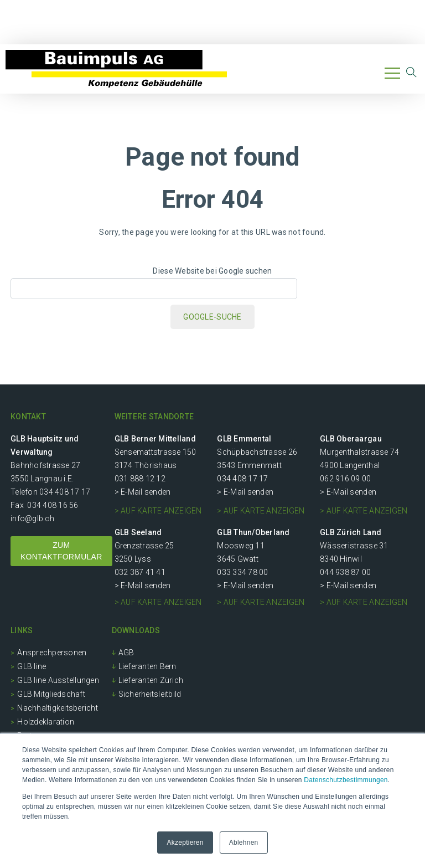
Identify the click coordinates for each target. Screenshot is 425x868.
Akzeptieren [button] (185, 843)
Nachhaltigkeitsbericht (58, 708)
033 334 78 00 (242, 572)
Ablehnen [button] (244, 843)
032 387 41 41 (140, 572)
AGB (126, 653)
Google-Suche (212, 317)
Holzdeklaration (46, 722)
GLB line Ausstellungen (58, 680)
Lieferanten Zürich (151, 680)
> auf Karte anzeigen (158, 511)
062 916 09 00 (345, 479)
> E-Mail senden (143, 492)
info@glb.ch (32, 518)
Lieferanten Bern (147, 666)
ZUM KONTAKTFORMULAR (61, 551)
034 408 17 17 (65, 492)
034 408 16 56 (53, 505)
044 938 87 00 (345, 572)
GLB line (32, 666)
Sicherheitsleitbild (150, 694)
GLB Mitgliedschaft (51, 694)
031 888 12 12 (140, 479)
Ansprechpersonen (52, 653)
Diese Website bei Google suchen (212, 271)
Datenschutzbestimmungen (346, 780)
